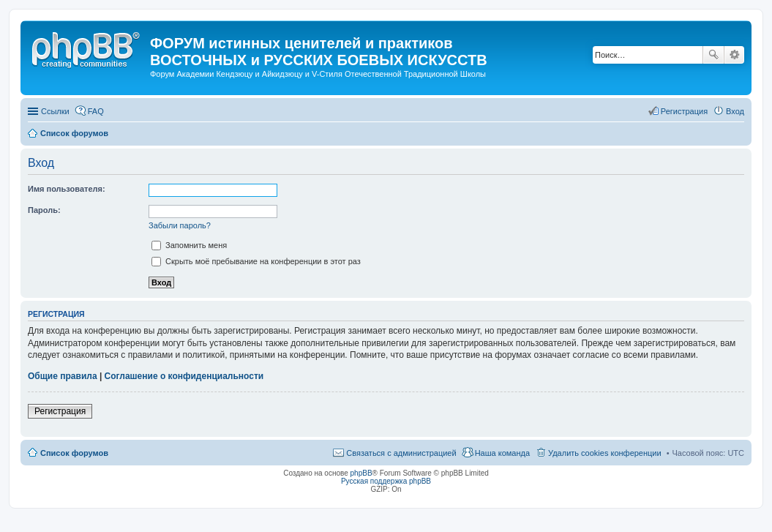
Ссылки (55, 111)
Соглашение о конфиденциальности (184, 376)
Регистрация (60, 411)
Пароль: (44, 210)
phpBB (361, 473)
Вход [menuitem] (735, 111)
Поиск (713, 55)
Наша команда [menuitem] (502, 453)
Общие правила (63, 376)
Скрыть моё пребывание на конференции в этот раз (256, 261)
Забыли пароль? (180, 225)
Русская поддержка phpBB (386, 481)
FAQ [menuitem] (96, 111)
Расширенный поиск (734, 55)
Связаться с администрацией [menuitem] (401, 453)
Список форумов (74, 453)
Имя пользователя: (67, 189)
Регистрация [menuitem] (684, 111)
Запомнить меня (189, 245)
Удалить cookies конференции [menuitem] (605, 453)
